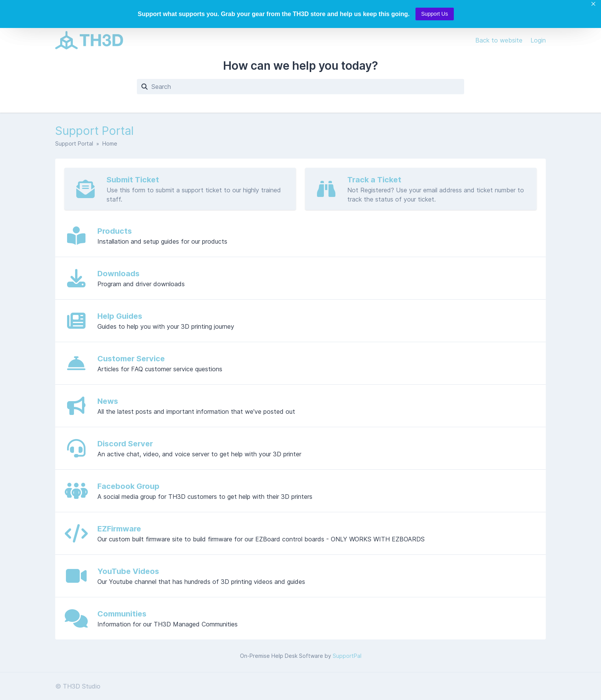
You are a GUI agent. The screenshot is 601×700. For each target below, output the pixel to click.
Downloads (118, 274)
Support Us (435, 14)
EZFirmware (119, 529)
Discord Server (125, 444)
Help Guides (120, 316)
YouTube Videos (128, 571)
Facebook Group (128, 486)
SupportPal (347, 656)
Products (115, 231)
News (108, 401)
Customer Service (131, 359)
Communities (122, 614)
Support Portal (74, 143)
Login (538, 40)
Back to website (500, 40)
